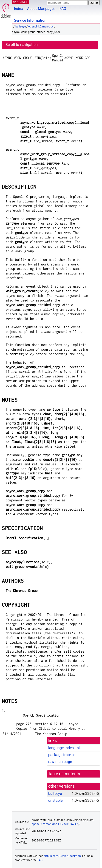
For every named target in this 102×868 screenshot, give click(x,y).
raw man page (60, 762)
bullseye (21, 27)
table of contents (64, 774)
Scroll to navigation (22, 45)
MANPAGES (20, 2)
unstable (55, 800)
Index (18, 9)
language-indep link (64, 748)
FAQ (63, 9)
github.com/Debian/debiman (62, 856)
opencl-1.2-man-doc (41, 27)
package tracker (61, 755)
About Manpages (41, 9)
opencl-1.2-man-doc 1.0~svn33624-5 (55, 824)
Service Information (30, 20)
